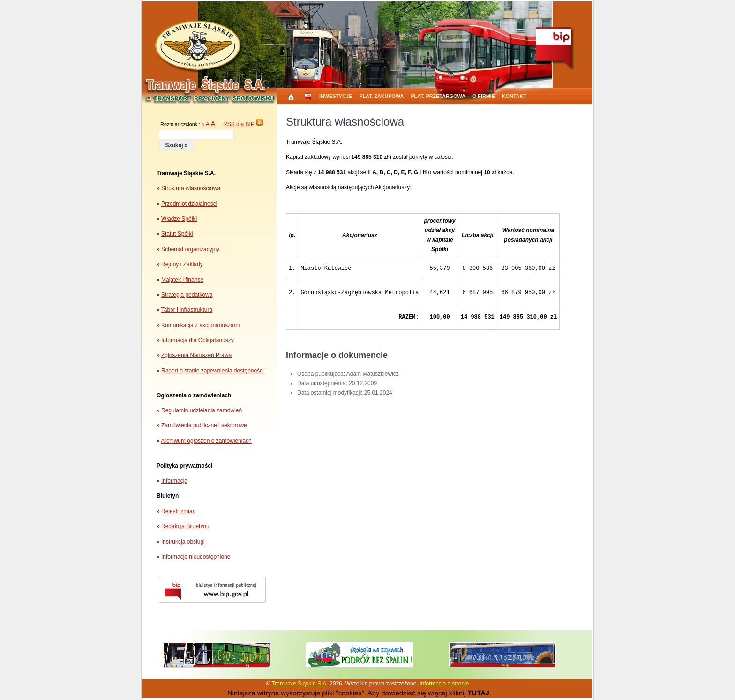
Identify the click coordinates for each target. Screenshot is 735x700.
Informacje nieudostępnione (196, 557)
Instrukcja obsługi (183, 542)
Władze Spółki (179, 219)
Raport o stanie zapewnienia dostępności (213, 371)
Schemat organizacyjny (190, 249)
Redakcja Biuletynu (185, 526)
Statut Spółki (177, 234)
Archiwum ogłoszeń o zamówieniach (206, 441)
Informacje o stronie (444, 684)
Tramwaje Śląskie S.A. (300, 684)
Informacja (174, 481)
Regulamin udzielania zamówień (202, 410)
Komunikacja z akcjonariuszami (200, 325)
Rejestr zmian (178, 511)
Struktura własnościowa (191, 188)
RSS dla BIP (239, 124)
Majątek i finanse (182, 280)
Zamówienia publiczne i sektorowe (204, 425)
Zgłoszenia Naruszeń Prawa (196, 355)
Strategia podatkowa (187, 295)
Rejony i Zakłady (182, 264)
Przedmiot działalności (189, 204)
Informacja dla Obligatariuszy (198, 340)
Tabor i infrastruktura (187, 310)
